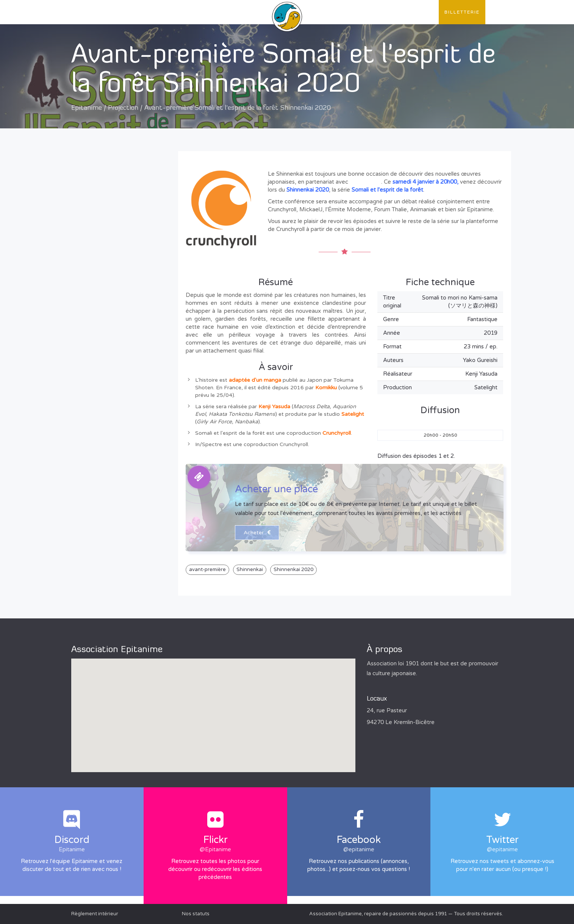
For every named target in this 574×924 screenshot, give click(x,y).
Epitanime (87, 108)
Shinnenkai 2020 (293, 570)
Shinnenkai (250, 570)
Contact (419, 12)
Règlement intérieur (95, 914)
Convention (375, 12)
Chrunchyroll (365, 182)
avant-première (207, 570)
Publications (154, 12)
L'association (99, 12)
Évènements (205, 12)
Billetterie (462, 12)
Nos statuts (196, 914)
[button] (213, 708)
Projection (123, 108)
